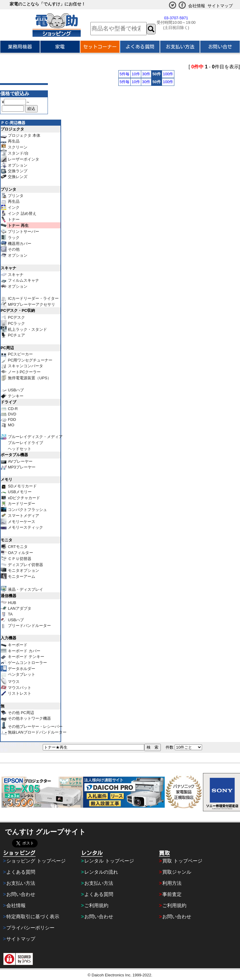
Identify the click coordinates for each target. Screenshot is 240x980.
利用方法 (172, 883)
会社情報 (197, 6)
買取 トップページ (182, 861)
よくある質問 (140, 47)
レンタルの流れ (101, 872)
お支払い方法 (180, 47)
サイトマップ (220, 6)
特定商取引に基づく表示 (33, 917)
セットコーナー (100, 47)
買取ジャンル (177, 872)
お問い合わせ (21, 894)
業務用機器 (20, 47)
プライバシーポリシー (30, 928)
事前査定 (172, 894)
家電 (60, 47)
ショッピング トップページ (36, 861)
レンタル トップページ (109, 861)
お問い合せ (220, 47)
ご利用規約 (96, 905)
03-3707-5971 (176, 18)
